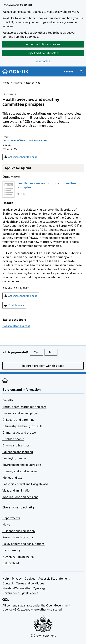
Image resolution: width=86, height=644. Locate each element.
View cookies (43, 61)
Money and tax (12, 478)
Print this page (16, 305)
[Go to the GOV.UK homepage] (15, 72)
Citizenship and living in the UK (23, 426)
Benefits (8, 400)
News (6, 524)
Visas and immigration (17, 490)
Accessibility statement (54, 579)
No (53, 352)
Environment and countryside (22, 465)
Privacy (17, 579)
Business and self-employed (21, 413)
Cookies (30, 579)
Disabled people (13, 439)
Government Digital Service (20, 593)
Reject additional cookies (43, 53)
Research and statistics (18, 537)
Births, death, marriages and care (24, 407)
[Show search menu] (81, 72)
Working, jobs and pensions (20, 497)
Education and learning (18, 452)
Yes (39, 352)
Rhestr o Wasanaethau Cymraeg (24, 588)
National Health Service (27, 83)
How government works (18, 557)
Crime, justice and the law (19, 433)
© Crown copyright (43, 636)
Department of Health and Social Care (25, 140)
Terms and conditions (30, 583)
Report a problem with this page (43, 366)
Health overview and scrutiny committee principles (46, 185)
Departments (11, 518)
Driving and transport (16, 445)
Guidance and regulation (19, 531)
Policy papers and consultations (23, 544)
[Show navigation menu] (68, 72)
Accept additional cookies (43, 44)
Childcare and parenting (18, 420)
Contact (8, 583)
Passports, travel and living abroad (25, 484)
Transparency (11, 550)
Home (6, 83)
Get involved (11, 563)
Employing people (14, 458)
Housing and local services (20, 471)
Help (6, 579)
